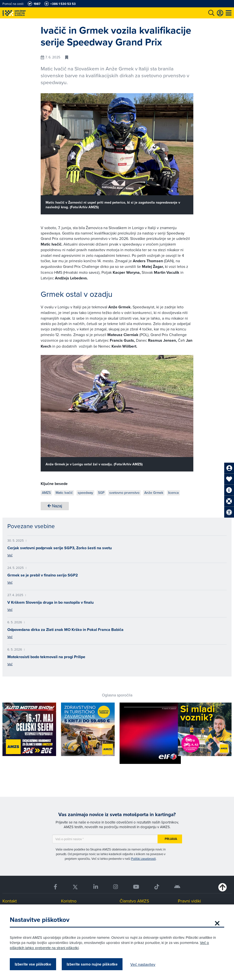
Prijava (171, 839)
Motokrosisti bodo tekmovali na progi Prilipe (46, 657)
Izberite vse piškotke (33, 964)
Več (10, 555)
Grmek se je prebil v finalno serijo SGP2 (43, 575)
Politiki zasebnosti (143, 859)
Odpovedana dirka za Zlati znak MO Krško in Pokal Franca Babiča (65, 630)
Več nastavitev (143, 964)
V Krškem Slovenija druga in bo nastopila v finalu (50, 602)
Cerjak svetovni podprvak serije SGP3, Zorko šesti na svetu (60, 548)
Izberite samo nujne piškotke (92, 964)
